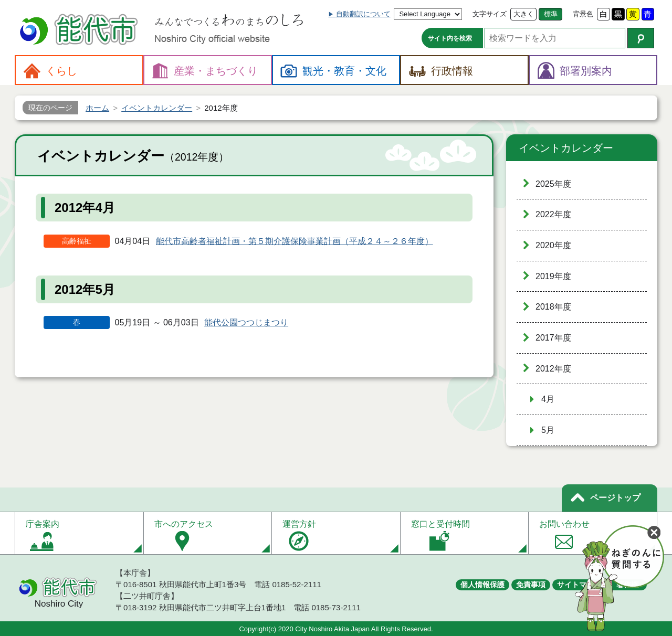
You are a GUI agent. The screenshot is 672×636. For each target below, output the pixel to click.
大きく (524, 14)
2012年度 (553, 369)
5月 (548, 430)
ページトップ (615, 498)
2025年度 (553, 184)
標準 (551, 14)
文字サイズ (490, 14)
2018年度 (553, 307)
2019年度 (553, 276)
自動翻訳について (363, 14)
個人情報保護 (482, 585)
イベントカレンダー (566, 148)
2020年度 (553, 245)
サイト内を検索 (450, 38)
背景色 (583, 14)
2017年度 (553, 338)
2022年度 (553, 214)
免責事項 (531, 585)
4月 (548, 399)
